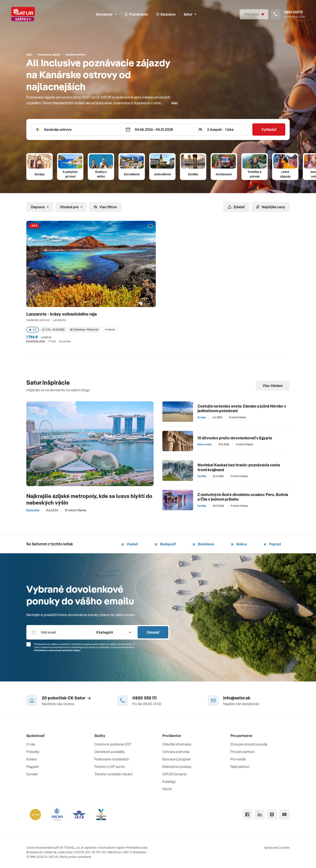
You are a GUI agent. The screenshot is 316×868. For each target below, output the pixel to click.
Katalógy (169, 782)
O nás (31, 744)
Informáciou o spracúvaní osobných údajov (57, 650)
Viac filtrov (105, 207)
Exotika (193, 174)
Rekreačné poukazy (177, 767)
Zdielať (236, 207)
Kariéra (32, 759)
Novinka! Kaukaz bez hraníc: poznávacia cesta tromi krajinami (239, 467)
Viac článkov (273, 386)
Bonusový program (177, 759)
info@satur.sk (237, 698)
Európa (40, 174)
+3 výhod (109, 330)
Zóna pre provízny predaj (249, 744)
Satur (190, 14)
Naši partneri (240, 767)
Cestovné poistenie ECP (113, 744)
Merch (167, 789)
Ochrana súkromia (176, 752)
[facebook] (247, 814)
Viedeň (130, 544)
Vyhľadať (269, 129)
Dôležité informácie (177, 744)
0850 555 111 (145, 698)
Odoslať (153, 632)
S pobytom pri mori (70, 174)
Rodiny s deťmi (101, 174)
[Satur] (23, 14)
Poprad (272, 544)
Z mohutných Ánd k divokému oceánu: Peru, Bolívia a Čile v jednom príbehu (243, 497)
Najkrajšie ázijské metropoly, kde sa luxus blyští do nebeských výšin (89, 499)
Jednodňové (162, 174)
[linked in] (260, 814)
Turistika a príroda (255, 174)
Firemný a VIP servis (110, 767)
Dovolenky (106, 14)
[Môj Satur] (254, 14)
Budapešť (165, 544)
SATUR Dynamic (175, 774)
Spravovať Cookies (277, 848)
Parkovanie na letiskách (112, 759)
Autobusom (224, 174)
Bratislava (203, 544)
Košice (239, 544)
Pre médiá (238, 759)
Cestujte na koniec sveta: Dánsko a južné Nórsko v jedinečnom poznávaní (242, 409)
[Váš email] (58, 632)
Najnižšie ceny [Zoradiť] (271, 207)
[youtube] (284, 814)
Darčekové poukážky (110, 752)
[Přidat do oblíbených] (150, 226)
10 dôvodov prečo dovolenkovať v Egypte (235, 438)
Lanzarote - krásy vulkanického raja (62, 314)
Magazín (33, 767)
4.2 (33, 330)
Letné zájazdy (285, 174)
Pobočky (33, 752)
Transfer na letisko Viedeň (114, 774)
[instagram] (272, 814)
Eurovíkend (132, 174)
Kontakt (32, 774)
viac (175, 103)
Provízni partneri (242, 752)
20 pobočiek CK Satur (66, 698)
